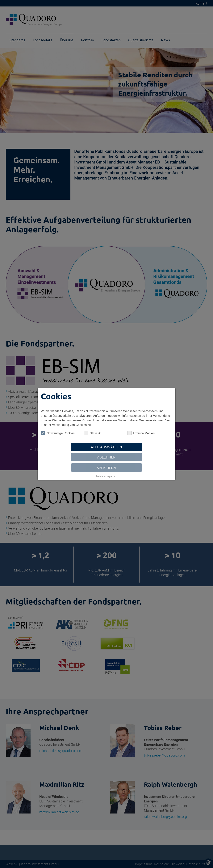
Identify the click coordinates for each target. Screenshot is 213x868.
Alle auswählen (106, 447)
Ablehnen (106, 457)
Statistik (92, 433)
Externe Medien (141, 433)
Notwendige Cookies (58, 433)
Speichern (106, 468)
